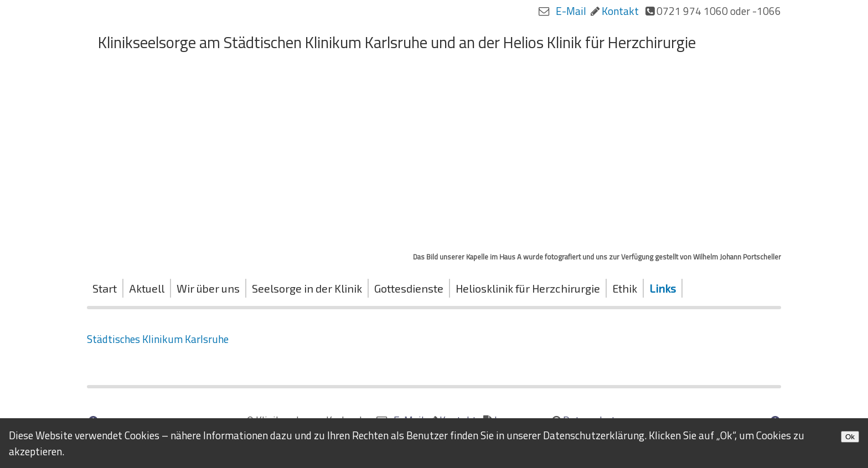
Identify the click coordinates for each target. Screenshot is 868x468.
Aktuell (147, 288)
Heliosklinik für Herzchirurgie (528, 288)
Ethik (625, 288)
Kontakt (620, 11)
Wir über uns (208, 288)
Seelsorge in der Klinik (307, 288)
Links (663, 288)
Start (105, 288)
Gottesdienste (409, 288)
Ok (850, 437)
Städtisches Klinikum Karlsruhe (158, 339)
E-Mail (571, 11)
